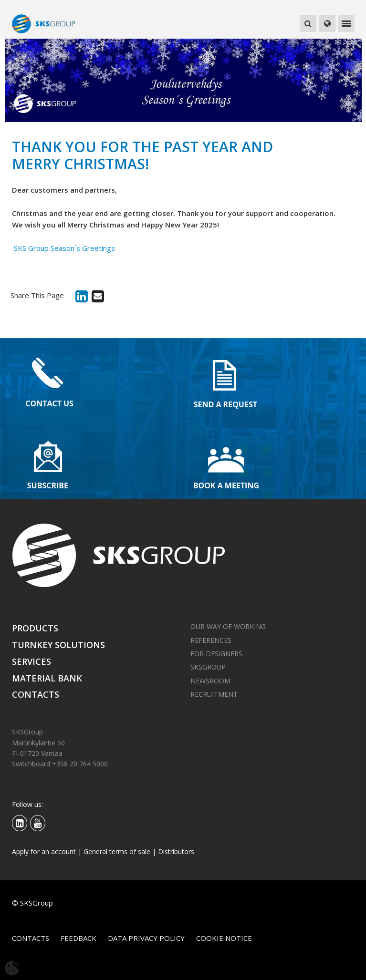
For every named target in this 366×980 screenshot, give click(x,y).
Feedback (78, 938)
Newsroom (210, 681)
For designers (216, 654)
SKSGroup (208, 667)
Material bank (47, 678)
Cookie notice (224, 938)
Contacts (36, 694)
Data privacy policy (146, 938)
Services (31, 661)
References (211, 640)
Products (35, 628)
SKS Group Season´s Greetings (63, 248)
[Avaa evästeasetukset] (12, 968)
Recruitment (214, 694)
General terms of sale (117, 851)
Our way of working (228, 626)
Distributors (176, 851)
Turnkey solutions (58, 645)
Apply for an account (44, 851)
